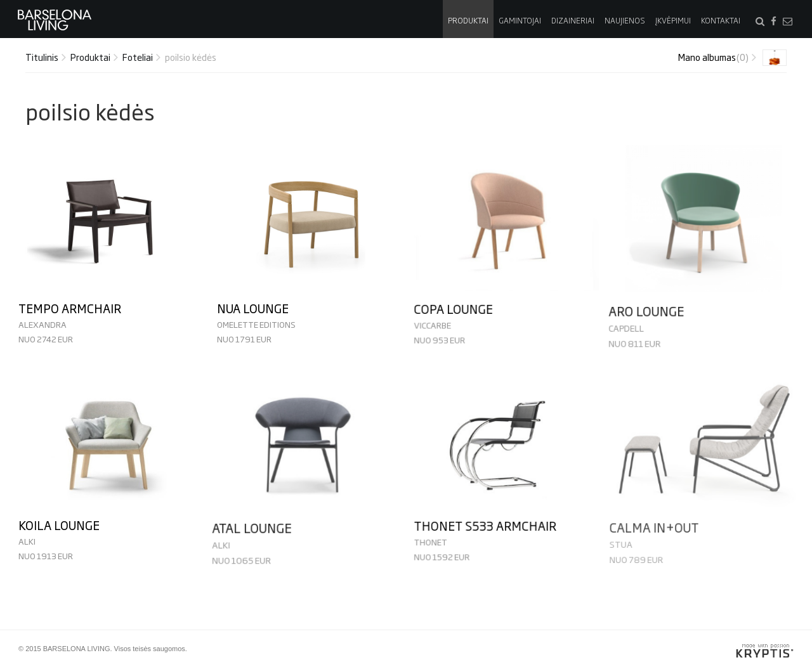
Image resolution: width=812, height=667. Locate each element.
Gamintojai (520, 20)
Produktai (468, 20)
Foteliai (138, 57)
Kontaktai (721, 20)
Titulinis (42, 57)
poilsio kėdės (191, 57)
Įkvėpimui (673, 20)
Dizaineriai (573, 20)
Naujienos (625, 20)
